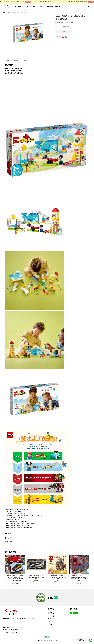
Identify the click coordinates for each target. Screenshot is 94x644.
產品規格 (16, 61)
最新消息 (35, 7)
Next (52, 34)
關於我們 (20, 7)
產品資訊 (8, 61)
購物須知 (51, 622)
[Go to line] (91, 640)
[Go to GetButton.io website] (91, 643)
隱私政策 (47, 641)
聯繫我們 (57, 7)
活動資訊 (50, 7)
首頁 (15, 7)
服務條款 (40, 641)
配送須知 (25, 61)
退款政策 (54, 641)
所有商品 (28, 7)
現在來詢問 (30, 2)
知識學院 (42, 7)
